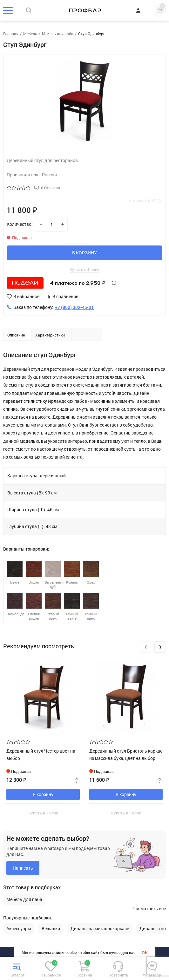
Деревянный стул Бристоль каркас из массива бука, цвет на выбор (126, 754)
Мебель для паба (24, 899)
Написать (23, 868)
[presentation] (145, 647)
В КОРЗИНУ (84, 253)
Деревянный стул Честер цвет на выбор (41, 754)
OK (145, 953)
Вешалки (51, 929)
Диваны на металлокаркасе (100, 929)
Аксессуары (19, 929)
